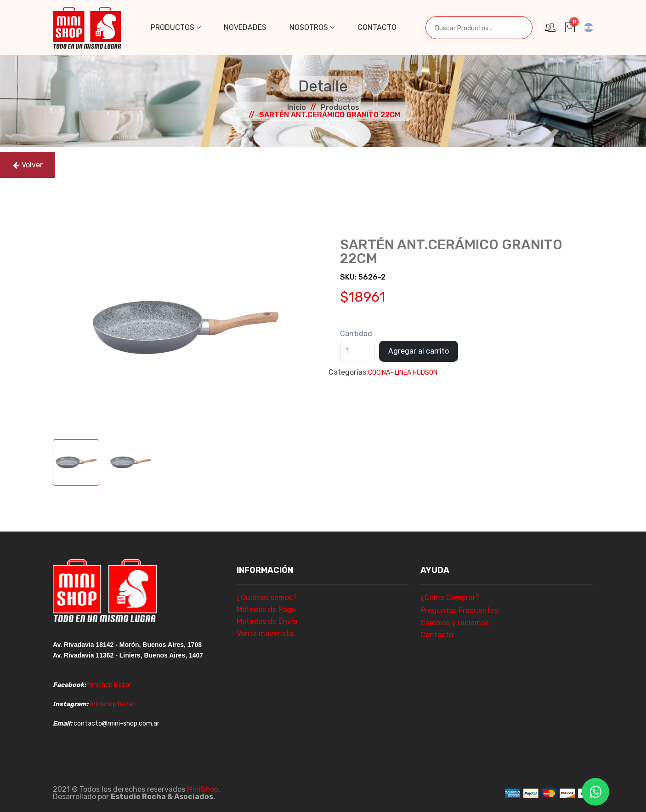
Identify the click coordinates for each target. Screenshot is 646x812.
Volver (28, 165)
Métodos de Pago (266, 609)
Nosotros (312, 27)
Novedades (245, 27)
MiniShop (203, 789)
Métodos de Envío (267, 621)
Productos (176, 27)
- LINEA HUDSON (414, 373)
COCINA (379, 373)
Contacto (377, 27)
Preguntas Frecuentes (459, 610)
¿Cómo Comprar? (450, 598)
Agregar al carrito (419, 351)
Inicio (297, 107)
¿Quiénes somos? (267, 598)
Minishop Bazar (109, 685)
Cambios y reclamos (455, 623)
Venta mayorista (265, 633)
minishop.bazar (112, 704)
